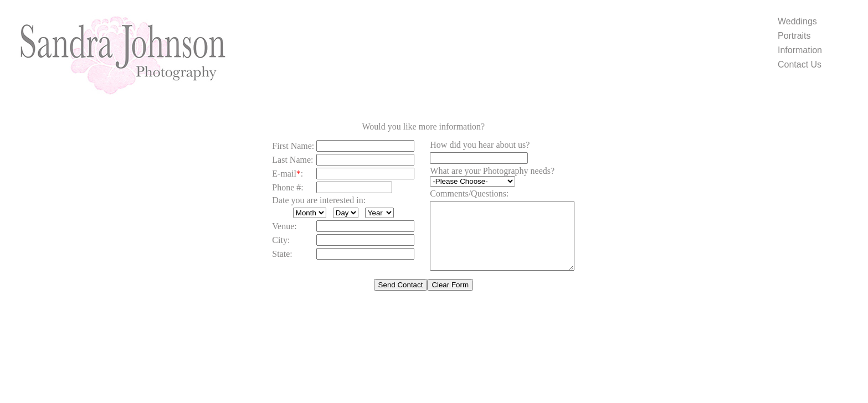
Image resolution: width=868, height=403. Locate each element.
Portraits (794, 36)
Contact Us (800, 64)
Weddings (797, 21)
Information (800, 50)
